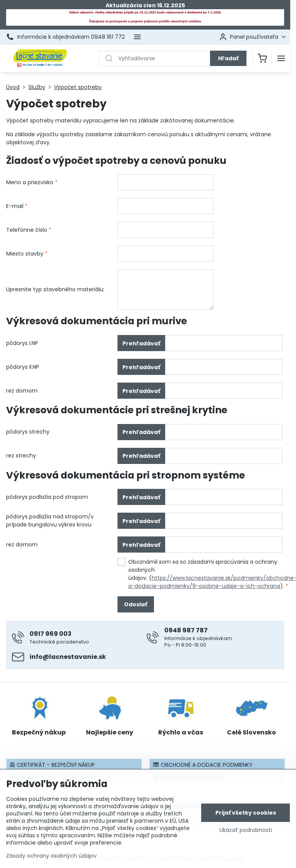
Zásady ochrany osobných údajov (51, 856)
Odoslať (136, 604)
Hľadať (228, 58)
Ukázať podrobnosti (246, 831)
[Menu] (281, 58)
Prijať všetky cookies (246, 813)
